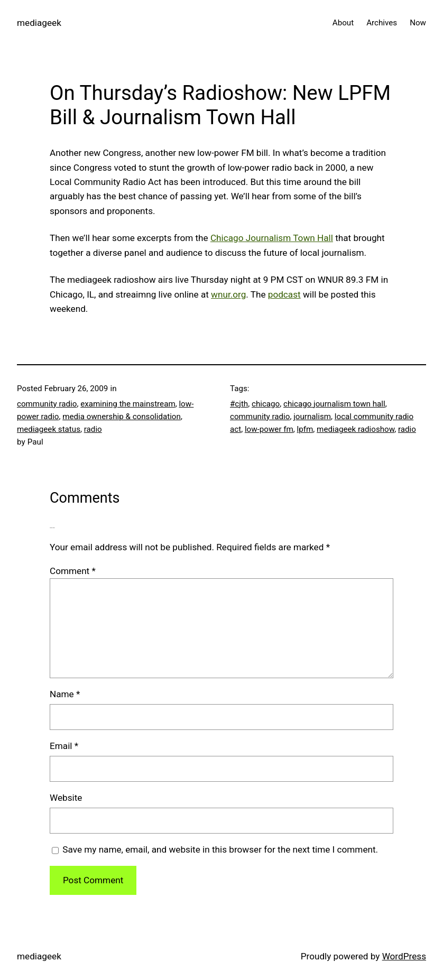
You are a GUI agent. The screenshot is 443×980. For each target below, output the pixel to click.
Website (66, 798)
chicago (266, 404)
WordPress (404, 956)
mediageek (39, 23)
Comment (73, 571)
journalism (312, 417)
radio (93, 429)
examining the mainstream (128, 404)
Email (64, 746)
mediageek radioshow (356, 429)
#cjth (239, 404)
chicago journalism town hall (334, 404)
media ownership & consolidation (122, 417)
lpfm (305, 429)
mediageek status (49, 429)
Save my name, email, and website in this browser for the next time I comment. (220, 849)
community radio (47, 404)
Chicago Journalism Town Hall (272, 238)
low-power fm (269, 429)
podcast (284, 294)
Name (65, 694)
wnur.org (228, 294)
